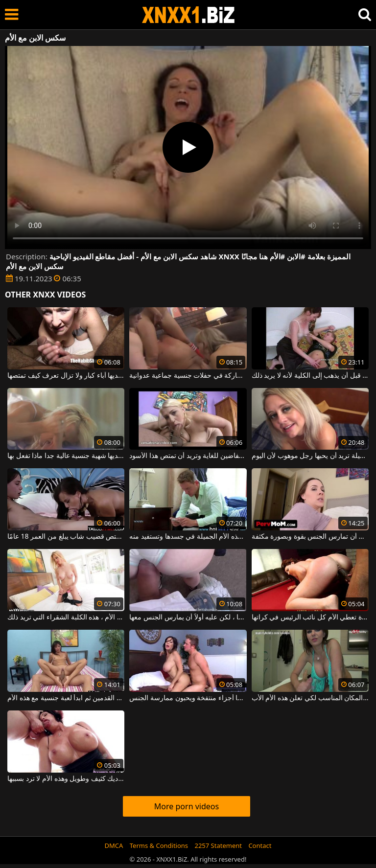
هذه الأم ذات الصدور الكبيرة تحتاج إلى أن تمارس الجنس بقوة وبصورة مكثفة (310, 537)
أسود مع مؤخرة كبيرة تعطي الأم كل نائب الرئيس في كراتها (310, 617)
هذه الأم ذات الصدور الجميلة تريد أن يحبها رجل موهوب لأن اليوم (310, 456)
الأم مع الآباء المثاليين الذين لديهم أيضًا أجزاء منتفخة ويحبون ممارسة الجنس (188, 698)
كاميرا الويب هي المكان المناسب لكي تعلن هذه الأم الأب (310, 698)
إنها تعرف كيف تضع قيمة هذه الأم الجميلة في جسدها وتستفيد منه (188, 537)
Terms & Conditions (159, 845)
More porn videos (187, 806)
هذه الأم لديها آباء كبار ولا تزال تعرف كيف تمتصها (66, 376)
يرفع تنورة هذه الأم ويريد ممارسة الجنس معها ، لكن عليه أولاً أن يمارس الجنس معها (188, 617)
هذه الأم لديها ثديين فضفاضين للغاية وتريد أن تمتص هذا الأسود (188, 456)
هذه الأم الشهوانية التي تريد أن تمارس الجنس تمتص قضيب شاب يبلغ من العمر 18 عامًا (66, 537)
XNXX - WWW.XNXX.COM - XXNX (188, 15)
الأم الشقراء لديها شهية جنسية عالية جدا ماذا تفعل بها (66, 456)
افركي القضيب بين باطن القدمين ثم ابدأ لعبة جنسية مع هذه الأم (66, 698)
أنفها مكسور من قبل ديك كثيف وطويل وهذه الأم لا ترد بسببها (66, 779)
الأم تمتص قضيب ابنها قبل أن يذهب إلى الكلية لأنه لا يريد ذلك (310, 376)
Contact (260, 845)
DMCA (114, 845)
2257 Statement (218, 845)
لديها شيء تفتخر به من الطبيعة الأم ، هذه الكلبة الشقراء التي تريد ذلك (66, 617)
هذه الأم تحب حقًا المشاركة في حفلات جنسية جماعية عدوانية (188, 376)
